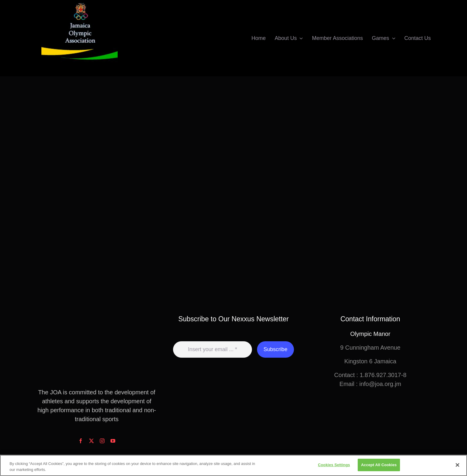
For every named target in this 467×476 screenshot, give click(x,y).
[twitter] (91, 441)
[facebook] (81, 441)
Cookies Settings (334, 465)
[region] (233, 465)
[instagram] (102, 441)
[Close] (457, 465)
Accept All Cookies (379, 465)
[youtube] (113, 441)
